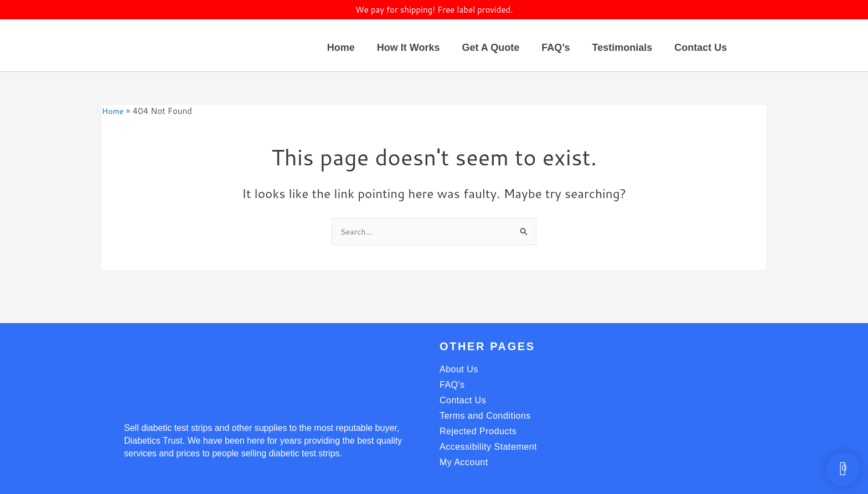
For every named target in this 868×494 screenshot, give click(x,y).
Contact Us (701, 48)
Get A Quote (490, 48)
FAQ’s (556, 48)
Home (341, 48)
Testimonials (622, 48)
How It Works (409, 48)
